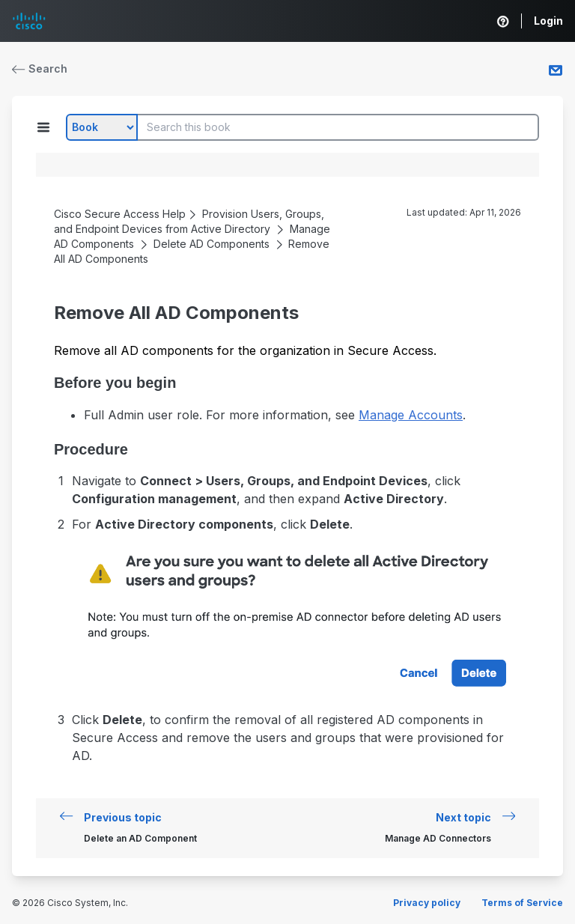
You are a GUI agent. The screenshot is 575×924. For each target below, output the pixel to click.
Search (40, 69)
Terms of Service (522, 903)
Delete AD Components (212, 244)
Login (548, 21)
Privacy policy (427, 903)
